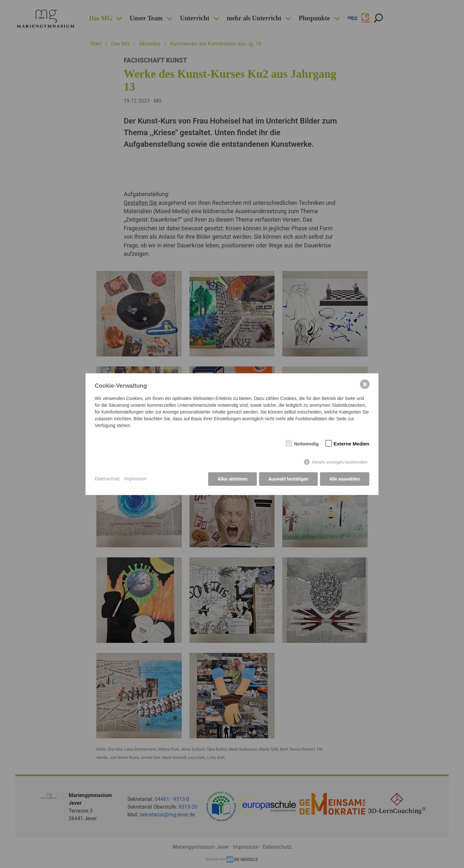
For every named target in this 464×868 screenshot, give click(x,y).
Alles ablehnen (232, 479)
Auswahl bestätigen (288, 479)
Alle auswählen (345, 479)
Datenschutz (107, 479)
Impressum (135, 479)
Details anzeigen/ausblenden (340, 462)
